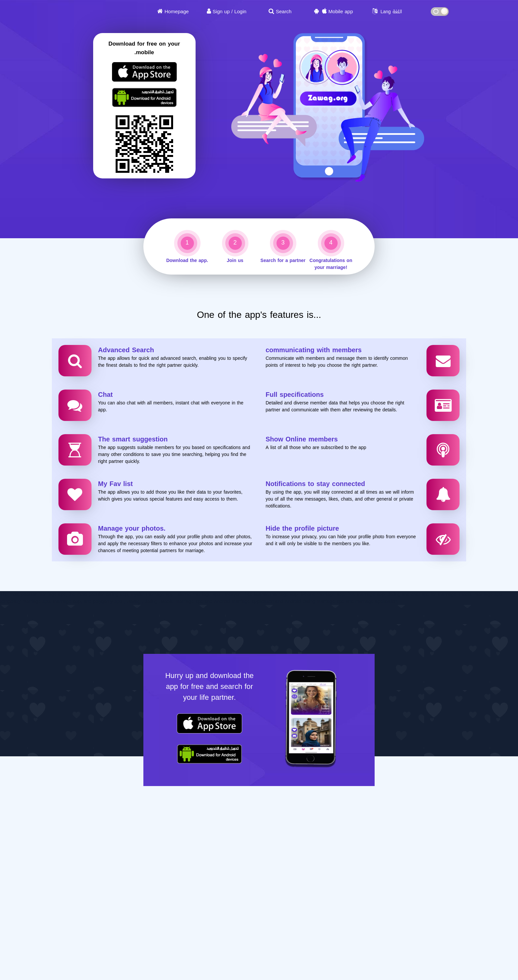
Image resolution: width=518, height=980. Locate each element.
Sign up (221, 12)
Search (284, 12)
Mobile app (341, 12)
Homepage (177, 12)
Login (240, 12)
